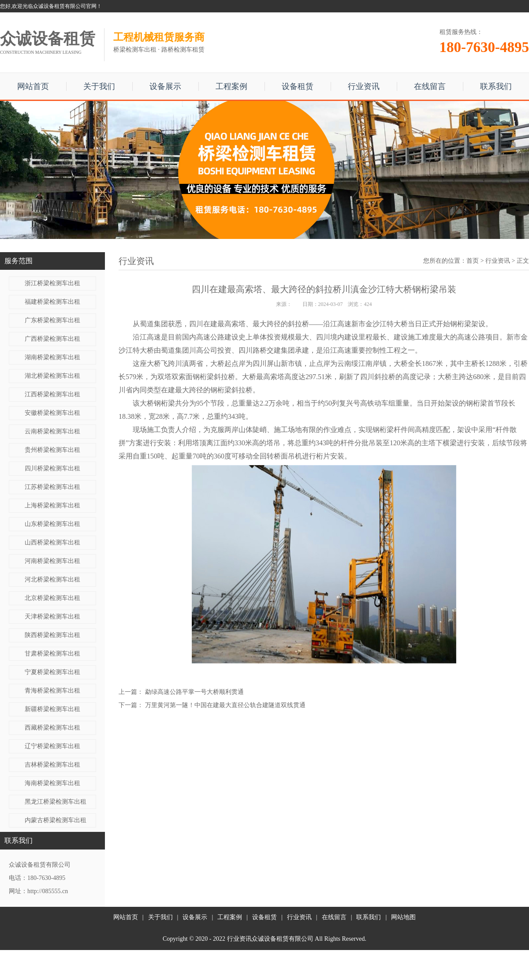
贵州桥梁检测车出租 (52, 450)
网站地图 (403, 917)
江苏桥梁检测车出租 (52, 487)
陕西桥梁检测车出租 (52, 635)
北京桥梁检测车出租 (52, 598)
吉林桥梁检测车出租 (52, 765)
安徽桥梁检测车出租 (52, 413)
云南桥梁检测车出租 (52, 431)
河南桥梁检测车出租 (52, 561)
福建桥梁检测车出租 (52, 302)
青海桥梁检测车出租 (52, 691)
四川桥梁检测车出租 (52, 468)
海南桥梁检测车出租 (52, 783)
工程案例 (231, 86)
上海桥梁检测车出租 (52, 505)
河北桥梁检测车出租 (52, 579)
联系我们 (496, 86)
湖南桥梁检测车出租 (52, 357)
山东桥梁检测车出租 (52, 524)
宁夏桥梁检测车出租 (52, 672)
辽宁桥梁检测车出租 (52, 746)
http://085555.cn (48, 891)
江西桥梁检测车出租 (52, 394)
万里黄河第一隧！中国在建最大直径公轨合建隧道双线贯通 (225, 705)
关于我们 (99, 86)
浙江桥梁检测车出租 (52, 283)
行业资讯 (364, 86)
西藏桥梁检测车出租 (52, 728)
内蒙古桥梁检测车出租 (56, 820)
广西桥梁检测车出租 (52, 339)
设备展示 (165, 86)
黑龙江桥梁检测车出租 (56, 802)
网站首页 (33, 86)
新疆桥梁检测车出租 (52, 709)
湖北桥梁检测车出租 (52, 376)
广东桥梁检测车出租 (52, 320)
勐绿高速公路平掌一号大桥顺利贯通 (194, 692)
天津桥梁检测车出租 (52, 617)
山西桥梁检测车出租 (52, 542)
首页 (473, 261)
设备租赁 (298, 86)
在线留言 (430, 86)
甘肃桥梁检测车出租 (52, 654)
